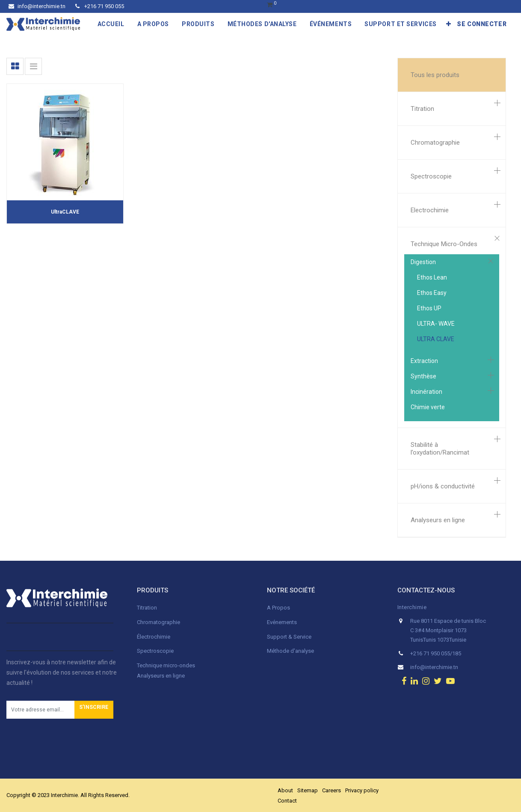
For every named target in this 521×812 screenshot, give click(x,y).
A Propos (279, 608)
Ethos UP (429, 308)
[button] (449, 24)
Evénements (282, 622)
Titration (422, 109)
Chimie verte (428, 407)
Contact (287, 801)
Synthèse (423, 376)
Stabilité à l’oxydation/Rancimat (440, 449)
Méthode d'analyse (290, 651)
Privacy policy (362, 790)
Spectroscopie (431, 176)
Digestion (423, 262)
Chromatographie (435, 143)
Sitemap (308, 790)
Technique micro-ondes (166, 665)
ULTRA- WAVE (436, 324)
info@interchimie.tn (37, 6)
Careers (332, 790)
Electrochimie (430, 210)
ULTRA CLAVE (436, 339)
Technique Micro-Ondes (444, 244)
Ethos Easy (432, 293)
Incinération (426, 392)
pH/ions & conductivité (443, 486)
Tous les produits (435, 75)
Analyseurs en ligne (438, 520)
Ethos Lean (432, 277)
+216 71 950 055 (100, 6)
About (285, 790)
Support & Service (289, 637)
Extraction (424, 361)
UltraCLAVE (65, 212)
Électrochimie (154, 637)
